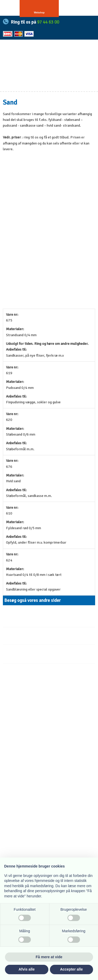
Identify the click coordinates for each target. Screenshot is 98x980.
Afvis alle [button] (27, 969)
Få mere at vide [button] (49, 957)
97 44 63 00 (48, 22)
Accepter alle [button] (71, 969)
